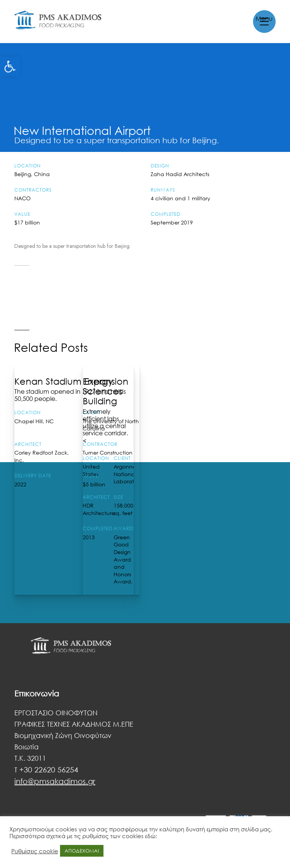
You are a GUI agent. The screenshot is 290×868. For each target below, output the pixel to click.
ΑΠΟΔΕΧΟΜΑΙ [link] (82, 851)
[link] (10, 67)
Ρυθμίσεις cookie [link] (35, 851)
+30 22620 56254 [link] (49, 769)
